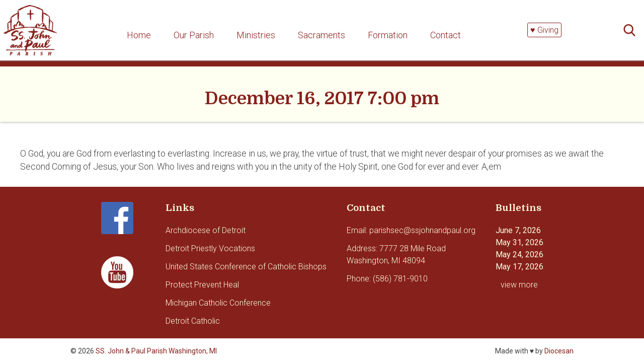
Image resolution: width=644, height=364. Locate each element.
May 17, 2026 (519, 267)
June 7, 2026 (518, 230)
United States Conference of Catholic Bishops (246, 267)
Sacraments (321, 35)
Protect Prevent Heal (202, 285)
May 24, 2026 (519, 254)
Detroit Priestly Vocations (210, 248)
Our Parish (194, 35)
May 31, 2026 (519, 242)
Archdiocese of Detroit (206, 230)
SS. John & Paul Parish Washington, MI (156, 351)
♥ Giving (544, 30)
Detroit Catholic (193, 321)
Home (139, 35)
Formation (388, 35)
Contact (446, 35)
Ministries (256, 35)
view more (519, 285)
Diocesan (559, 351)
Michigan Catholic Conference (218, 303)
